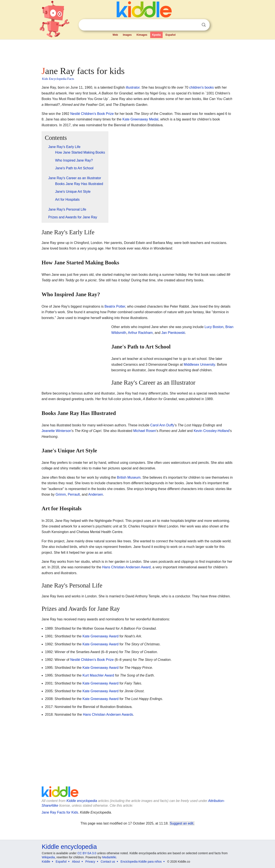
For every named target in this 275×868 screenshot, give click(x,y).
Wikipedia (48, 857)
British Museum (129, 477)
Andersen (96, 494)
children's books (202, 87)
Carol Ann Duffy (162, 425)
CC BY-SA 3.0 (87, 853)
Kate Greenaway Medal (140, 119)
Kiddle (46, 862)
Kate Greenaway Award (101, 636)
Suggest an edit (182, 823)
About (76, 862)
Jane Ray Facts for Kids (60, 812)
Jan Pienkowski (173, 333)
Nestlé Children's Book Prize (92, 114)
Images (127, 35)
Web (115, 35)
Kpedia (156, 35)
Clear (195, 25)
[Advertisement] (137, 52)
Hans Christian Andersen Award (127, 567)
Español (170, 35)
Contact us (108, 862)
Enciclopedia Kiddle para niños (141, 862)
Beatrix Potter (115, 306)
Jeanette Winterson (57, 431)
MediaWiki (109, 857)
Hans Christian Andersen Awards (108, 715)
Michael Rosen (145, 431)
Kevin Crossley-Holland (211, 431)
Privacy (90, 862)
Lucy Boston (214, 327)
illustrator (133, 87)
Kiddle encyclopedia (82, 801)
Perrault (74, 494)
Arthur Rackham (140, 333)
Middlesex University (199, 365)
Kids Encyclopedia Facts (58, 79)
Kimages (142, 35)
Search (204, 25)
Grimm (61, 494)
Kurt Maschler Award (98, 675)
